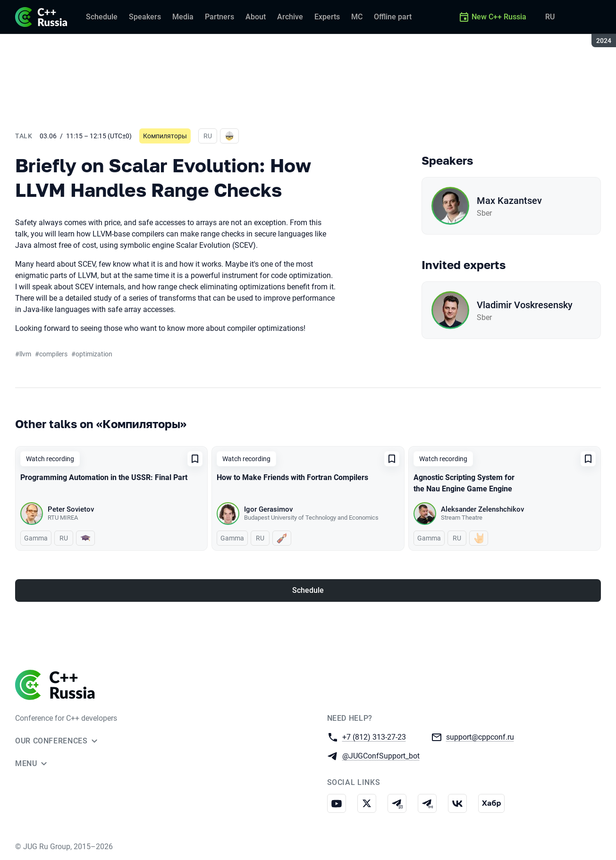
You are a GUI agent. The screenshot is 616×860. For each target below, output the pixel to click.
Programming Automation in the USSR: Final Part (104, 477)
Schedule (308, 590)
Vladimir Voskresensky (525, 305)
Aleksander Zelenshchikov (482, 509)
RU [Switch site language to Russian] (550, 17)
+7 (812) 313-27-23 (374, 737)
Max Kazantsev (509, 201)
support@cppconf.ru (480, 737)
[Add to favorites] (195, 459)
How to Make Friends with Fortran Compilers (292, 477)
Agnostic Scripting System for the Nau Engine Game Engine (464, 483)
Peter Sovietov (71, 509)
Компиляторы (165, 136)
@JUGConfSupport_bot (381, 755)
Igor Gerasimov (268, 509)
